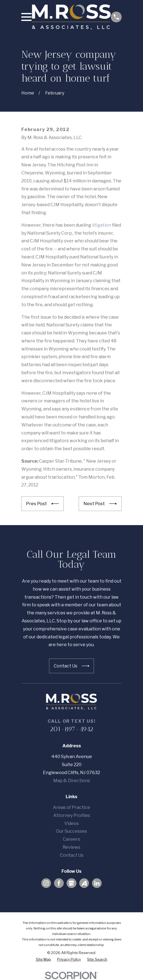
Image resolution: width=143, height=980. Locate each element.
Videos (71, 823)
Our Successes (71, 831)
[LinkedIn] (97, 883)
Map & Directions (72, 781)
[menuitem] (43, 960)
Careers (71, 839)
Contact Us (72, 855)
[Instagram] (46, 883)
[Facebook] (59, 883)
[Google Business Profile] (71, 883)
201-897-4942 (71, 729)
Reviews (71, 847)
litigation (102, 225)
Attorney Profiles (72, 815)
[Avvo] (84, 883)
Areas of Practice (71, 807)
